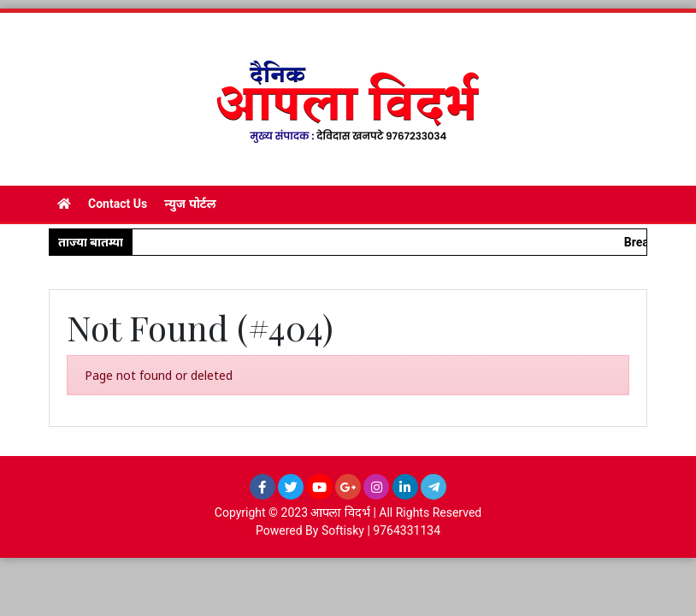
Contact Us (118, 204)
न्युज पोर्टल (190, 204)
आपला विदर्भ (340, 512)
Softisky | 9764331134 (381, 530)
